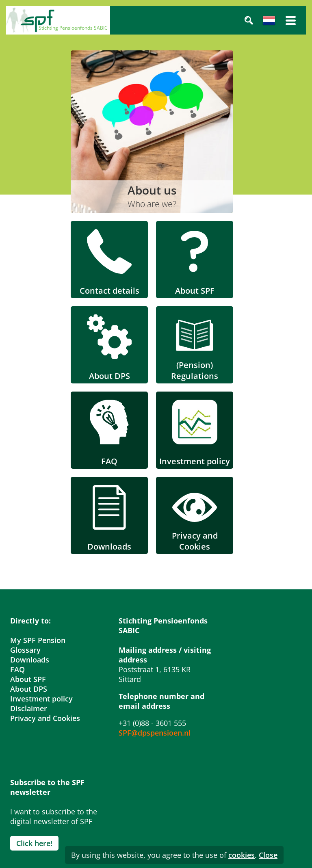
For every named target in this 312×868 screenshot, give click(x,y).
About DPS (29, 689)
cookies (242, 855)
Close (268, 855)
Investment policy (41, 699)
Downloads (30, 660)
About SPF (28, 679)
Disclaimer (29, 708)
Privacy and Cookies (45, 718)
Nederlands (269, 20)
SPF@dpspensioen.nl (155, 733)
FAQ (17, 669)
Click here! (34, 843)
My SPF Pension (38, 640)
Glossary (25, 650)
